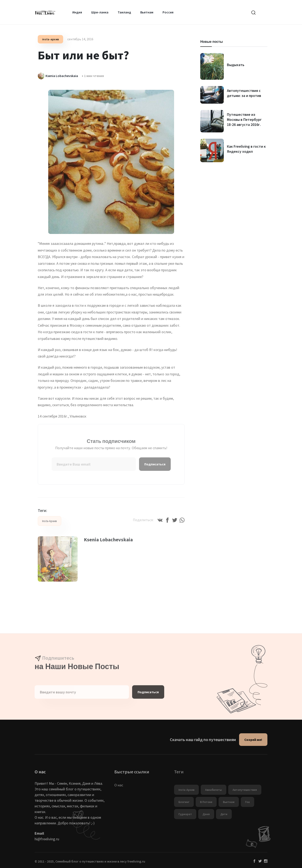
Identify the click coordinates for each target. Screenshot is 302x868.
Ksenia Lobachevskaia (108, 540)
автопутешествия (245, 790)
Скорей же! (253, 740)
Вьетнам (147, 12)
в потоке (206, 802)
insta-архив (50, 39)
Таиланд (124, 12)
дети (224, 814)
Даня (206, 814)
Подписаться (155, 464)
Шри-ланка (100, 12)
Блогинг (184, 802)
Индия (77, 12)
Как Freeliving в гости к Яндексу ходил (246, 149)
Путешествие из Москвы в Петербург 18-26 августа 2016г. (244, 119)
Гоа (247, 802)
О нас (119, 785)
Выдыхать (236, 65)
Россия (168, 12)
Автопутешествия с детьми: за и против (244, 93)
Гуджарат (185, 814)
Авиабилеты (213, 790)
